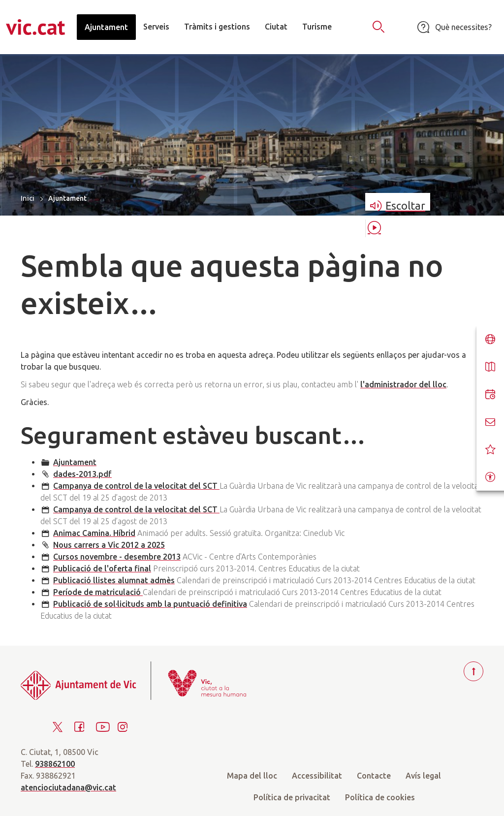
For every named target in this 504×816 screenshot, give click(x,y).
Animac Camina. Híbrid (94, 533)
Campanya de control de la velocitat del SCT (136, 486)
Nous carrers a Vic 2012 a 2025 (109, 545)
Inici (28, 198)
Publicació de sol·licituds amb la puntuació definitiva (150, 604)
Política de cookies (380, 797)
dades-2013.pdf (82, 474)
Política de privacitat (292, 797)
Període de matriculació (98, 592)
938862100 (55, 764)
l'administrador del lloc (403, 384)
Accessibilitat (317, 776)
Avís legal (423, 776)
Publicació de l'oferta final (102, 568)
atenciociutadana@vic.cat (68, 787)
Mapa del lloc (252, 776)
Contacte (374, 776)
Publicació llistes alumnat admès (114, 580)
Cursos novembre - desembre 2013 (117, 557)
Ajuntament (75, 462)
